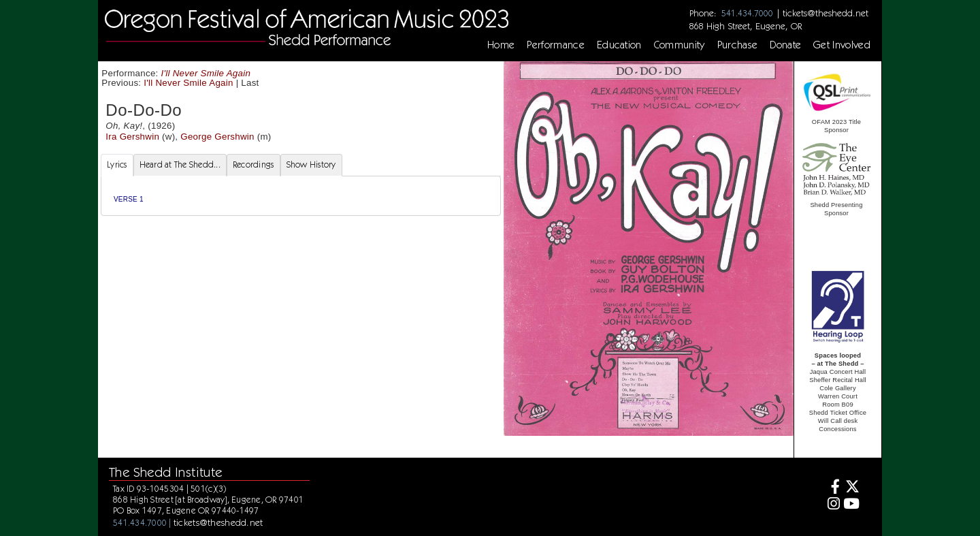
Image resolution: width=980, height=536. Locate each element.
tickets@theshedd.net (826, 13)
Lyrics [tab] (117, 164)
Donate (785, 45)
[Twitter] (852, 488)
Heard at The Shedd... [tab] (180, 164)
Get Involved (842, 45)
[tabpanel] (301, 196)
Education (619, 45)
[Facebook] (832, 488)
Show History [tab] (311, 164)
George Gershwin (217, 137)
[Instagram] (832, 505)
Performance (556, 45)
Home (501, 45)
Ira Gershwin (132, 137)
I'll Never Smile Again (206, 73)
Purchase (738, 45)
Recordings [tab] (254, 164)
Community (680, 45)
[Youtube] (852, 505)
